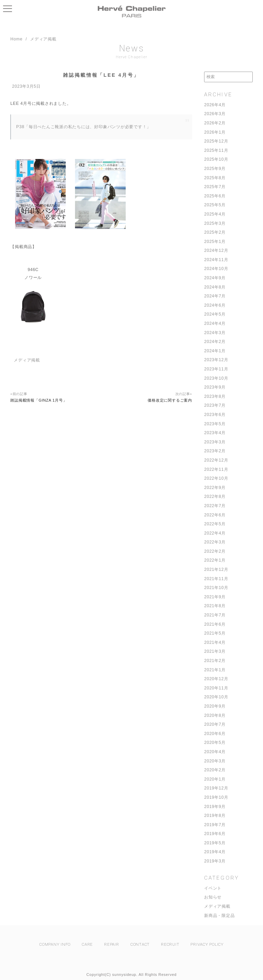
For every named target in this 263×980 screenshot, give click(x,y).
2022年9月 (215, 488)
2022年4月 (215, 533)
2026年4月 (215, 105)
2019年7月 (215, 825)
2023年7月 (215, 405)
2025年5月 (215, 205)
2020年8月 (215, 715)
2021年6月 (215, 624)
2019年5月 (215, 843)
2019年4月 (215, 852)
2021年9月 (215, 597)
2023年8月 (215, 396)
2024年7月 (215, 296)
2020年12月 (216, 679)
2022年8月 (215, 497)
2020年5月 (215, 743)
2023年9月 (215, 387)
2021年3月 (215, 651)
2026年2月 (215, 123)
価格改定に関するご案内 (170, 400)
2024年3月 (215, 333)
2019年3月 (215, 861)
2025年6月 (215, 196)
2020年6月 (215, 734)
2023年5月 (215, 424)
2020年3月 (215, 761)
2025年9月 (215, 169)
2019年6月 (215, 834)
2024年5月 (215, 314)
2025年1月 (215, 242)
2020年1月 (215, 779)
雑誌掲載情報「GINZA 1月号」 (39, 400)
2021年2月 (215, 661)
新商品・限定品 (219, 916)
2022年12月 (216, 460)
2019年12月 (216, 788)
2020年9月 (215, 706)
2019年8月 (215, 816)
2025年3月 (215, 223)
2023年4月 (215, 433)
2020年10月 (216, 697)
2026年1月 (215, 132)
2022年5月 (215, 524)
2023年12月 (216, 360)
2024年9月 (215, 278)
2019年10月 (216, 797)
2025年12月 (216, 141)
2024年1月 (215, 351)
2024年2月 (215, 342)
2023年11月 (216, 369)
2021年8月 (215, 606)
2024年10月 (216, 269)
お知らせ (213, 897)
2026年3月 (215, 114)
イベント (213, 888)
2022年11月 (216, 469)
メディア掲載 (217, 906)
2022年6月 (215, 515)
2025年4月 (215, 214)
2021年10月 (216, 588)
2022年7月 (215, 506)
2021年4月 (215, 642)
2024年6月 (215, 305)
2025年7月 (215, 187)
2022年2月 (215, 551)
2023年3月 (215, 442)
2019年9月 (215, 807)
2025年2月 (215, 232)
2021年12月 (216, 569)
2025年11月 (216, 150)
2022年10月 (216, 478)
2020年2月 (215, 770)
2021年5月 (215, 633)
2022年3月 (215, 542)
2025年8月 (215, 178)
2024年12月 (216, 250)
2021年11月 (216, 579)
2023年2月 (215, 451)
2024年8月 (215, 287)
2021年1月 (215, 670)
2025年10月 (216, 159)
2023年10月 (216, 378)
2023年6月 (215, 415)
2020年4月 (215, 752)
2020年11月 (216, 688)
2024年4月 (215, 323)
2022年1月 (215, 560)
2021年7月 (215, 615)
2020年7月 (215, 724)
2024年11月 (216, 260)
